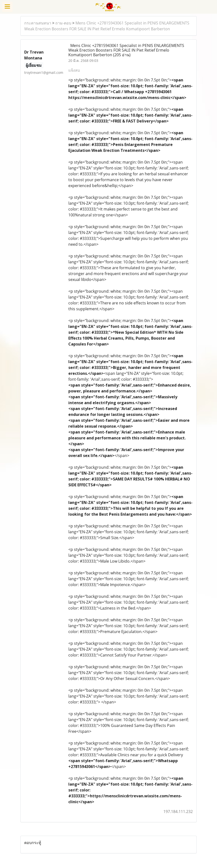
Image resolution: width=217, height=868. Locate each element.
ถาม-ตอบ (63, 23)
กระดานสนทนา (38, 23)
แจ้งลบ (74, 70)
